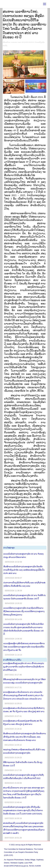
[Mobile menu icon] (45, 4)
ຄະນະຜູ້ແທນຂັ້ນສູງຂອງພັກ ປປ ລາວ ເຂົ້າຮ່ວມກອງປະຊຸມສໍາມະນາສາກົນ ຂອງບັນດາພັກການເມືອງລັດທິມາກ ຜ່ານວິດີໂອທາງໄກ (24, 667)
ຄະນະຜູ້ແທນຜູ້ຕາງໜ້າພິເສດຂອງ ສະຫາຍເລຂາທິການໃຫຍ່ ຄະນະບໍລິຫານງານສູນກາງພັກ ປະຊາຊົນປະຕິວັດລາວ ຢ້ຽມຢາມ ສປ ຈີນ (24, 647)
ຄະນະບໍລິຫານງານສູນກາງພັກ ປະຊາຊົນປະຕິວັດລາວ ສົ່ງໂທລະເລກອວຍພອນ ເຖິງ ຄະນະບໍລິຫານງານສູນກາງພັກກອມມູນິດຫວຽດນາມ (24, 611)
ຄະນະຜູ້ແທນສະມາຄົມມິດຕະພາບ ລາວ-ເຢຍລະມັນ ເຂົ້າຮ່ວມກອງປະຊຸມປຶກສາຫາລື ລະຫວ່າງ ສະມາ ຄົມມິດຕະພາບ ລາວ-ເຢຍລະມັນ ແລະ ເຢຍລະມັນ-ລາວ (23, 695)
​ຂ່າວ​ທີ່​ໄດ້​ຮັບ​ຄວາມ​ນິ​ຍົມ (12, 660)
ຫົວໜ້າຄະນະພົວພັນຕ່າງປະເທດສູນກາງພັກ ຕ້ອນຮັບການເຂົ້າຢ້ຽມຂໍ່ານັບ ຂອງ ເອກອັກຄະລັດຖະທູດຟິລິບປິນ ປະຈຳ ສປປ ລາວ (24, 570)
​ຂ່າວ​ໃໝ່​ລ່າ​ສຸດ (9, 548)
